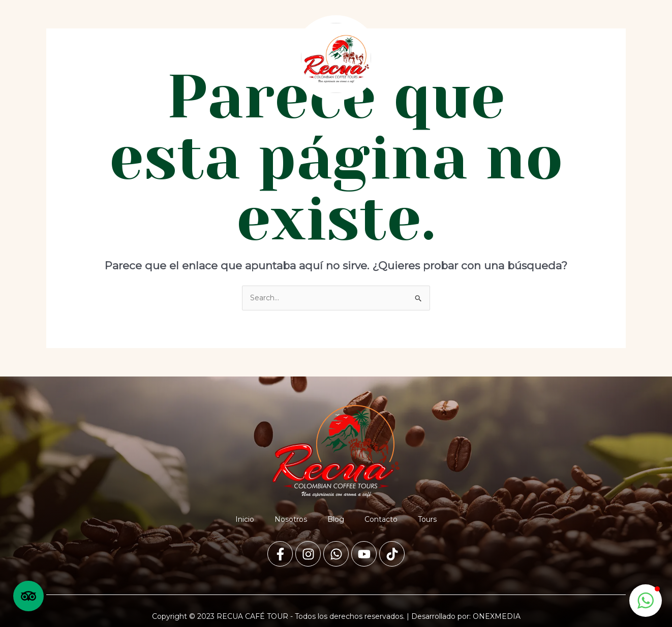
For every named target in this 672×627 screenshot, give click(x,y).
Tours (249, 58)
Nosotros (115, 58)
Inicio (70, 58)
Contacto (204, 58)
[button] (646, 601)
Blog (159, 58)
